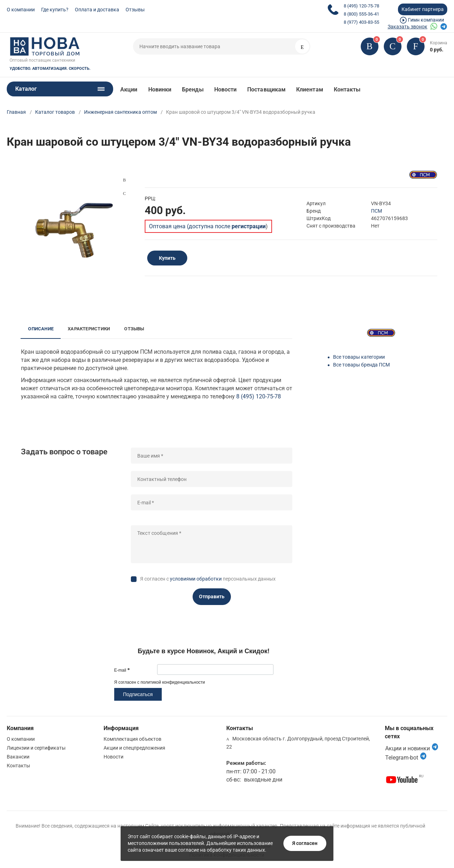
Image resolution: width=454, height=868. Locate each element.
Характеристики (89, 329)
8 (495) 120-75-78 (361, 6)
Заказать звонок (408, 27)
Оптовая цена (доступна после (207, 226)
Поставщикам (266, 89)
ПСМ (377, 211)
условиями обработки (196, 579)
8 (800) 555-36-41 (361, 14)
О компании (21, 10)
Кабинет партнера (423, 9)
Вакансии (18, 757)
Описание (41, 329)
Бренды (193, 89)
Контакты (347, 89)
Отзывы (135, 10)
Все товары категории (359, 357)
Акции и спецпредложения (134, 748)
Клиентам (310, 89)
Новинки (160, 89)
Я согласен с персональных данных (208, 579)
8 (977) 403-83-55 (361, 22)
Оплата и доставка (97, 10)
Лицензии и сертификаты (36, 748)
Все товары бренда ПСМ (361, 365)
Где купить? (55, 10)
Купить (167, 258)
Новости (226, 89)
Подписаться (138, 694)
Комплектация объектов (132, 739)
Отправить (212, 597)
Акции (129, 89)
